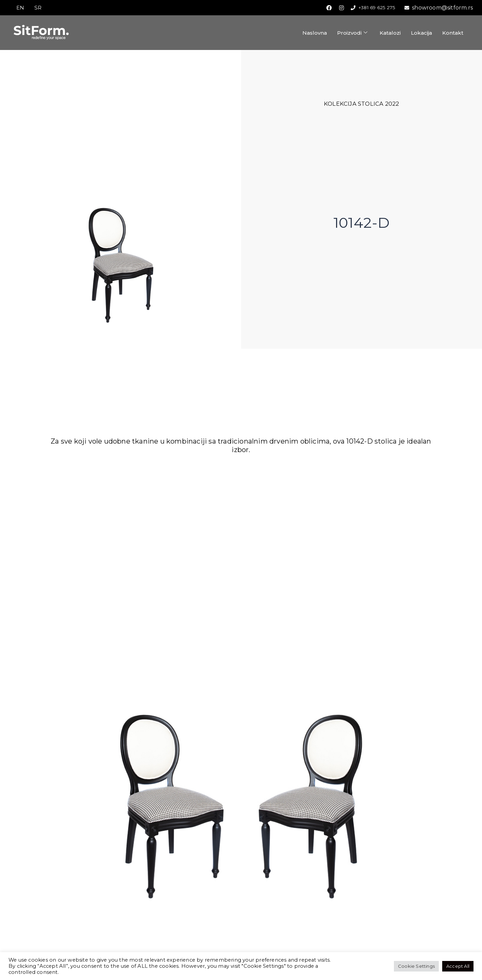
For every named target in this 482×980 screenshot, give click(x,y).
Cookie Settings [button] (416, 966)
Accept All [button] (458, 966)
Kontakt (453, 33)
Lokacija (421, 33)
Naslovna (315, 33)
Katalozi (390, 33)
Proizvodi (352, 33)
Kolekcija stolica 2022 (361, 104)
